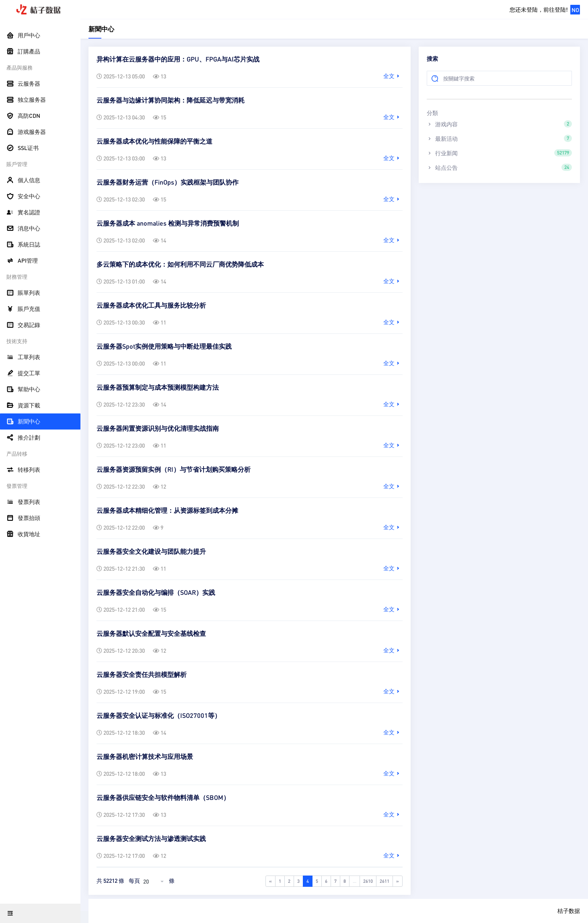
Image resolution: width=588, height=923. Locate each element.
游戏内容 (499, 124)
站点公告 (499, 167)
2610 (368, 881)
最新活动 (499, 138)
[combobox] (154, 881)
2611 (384, 881)
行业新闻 (499, 153)
